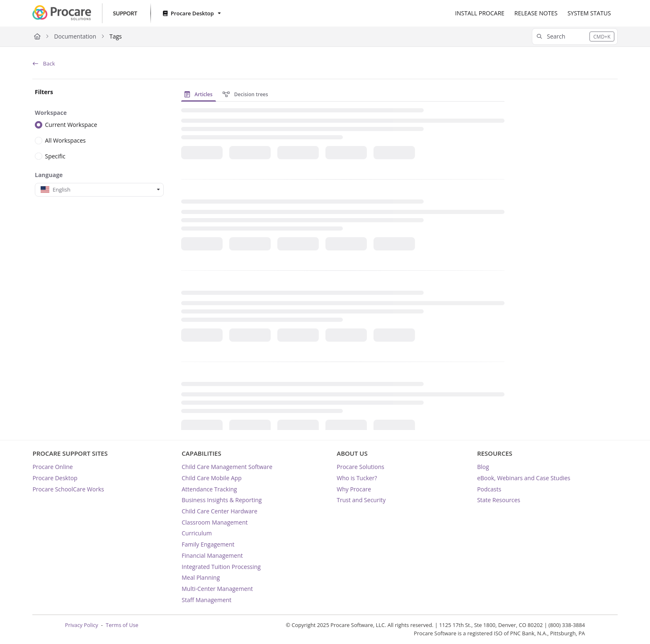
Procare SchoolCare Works (68, 489)
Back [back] (44, 63)
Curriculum (197, 533)
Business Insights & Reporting (222, 500)
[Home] (37, 36)
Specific (55, 156)
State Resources (499, 500)
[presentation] (200, 95)
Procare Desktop (55, 478)
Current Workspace (71, 125)
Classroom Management (215, 522)
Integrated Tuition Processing (221, 567)
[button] (575, 36)
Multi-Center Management (217, 589)
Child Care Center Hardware (219, 511)
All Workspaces (65, 140)
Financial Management (212, 555)
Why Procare (354, 489)
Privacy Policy (82, 625)
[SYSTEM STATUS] (589, 13)
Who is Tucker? (357, 478)
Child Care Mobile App (212, 478)
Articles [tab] (198, 94)
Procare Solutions (360, 467)
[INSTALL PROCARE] (480, 13)
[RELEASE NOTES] (536, 13)
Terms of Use (122, 625)
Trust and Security (361, 500)
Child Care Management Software (227, 467)
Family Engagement (208, 544)
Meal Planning (201, 577)
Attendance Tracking (209, 489)
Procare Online (52, 467)
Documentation (75, 36)
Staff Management (206, 600)
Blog (483, 467)
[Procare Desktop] (191, 13)
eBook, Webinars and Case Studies (524, 478)
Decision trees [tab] (245, 94)
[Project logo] (85, 13)
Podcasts (489, 489)
